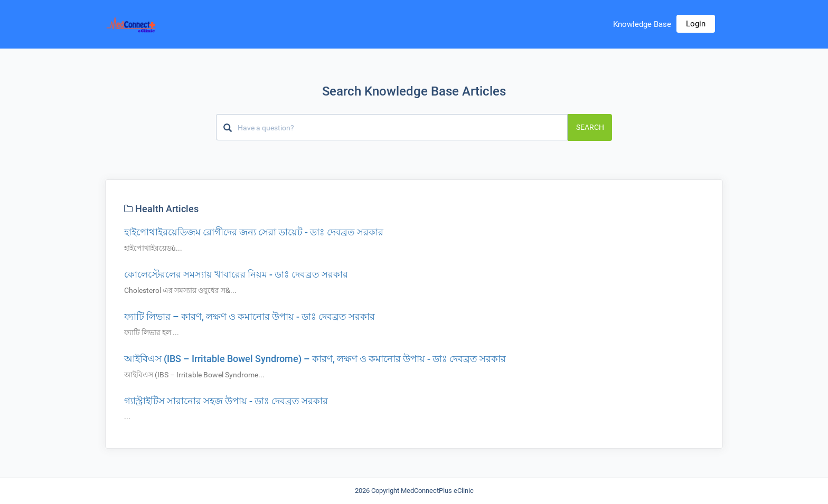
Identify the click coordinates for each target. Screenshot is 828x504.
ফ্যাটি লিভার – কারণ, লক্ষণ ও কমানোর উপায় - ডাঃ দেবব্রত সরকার (250, 316)
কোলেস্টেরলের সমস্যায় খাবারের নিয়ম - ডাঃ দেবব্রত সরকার (236, 274)
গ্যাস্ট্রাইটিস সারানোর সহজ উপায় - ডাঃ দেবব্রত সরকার (226, 401)
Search (590, 127)
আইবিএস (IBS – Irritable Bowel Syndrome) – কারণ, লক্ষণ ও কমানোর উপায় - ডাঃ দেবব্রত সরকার (315, 359)
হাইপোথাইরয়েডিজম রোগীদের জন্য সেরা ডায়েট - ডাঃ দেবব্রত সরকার (254, 232)
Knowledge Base (642, 24)
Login (696, 24)
